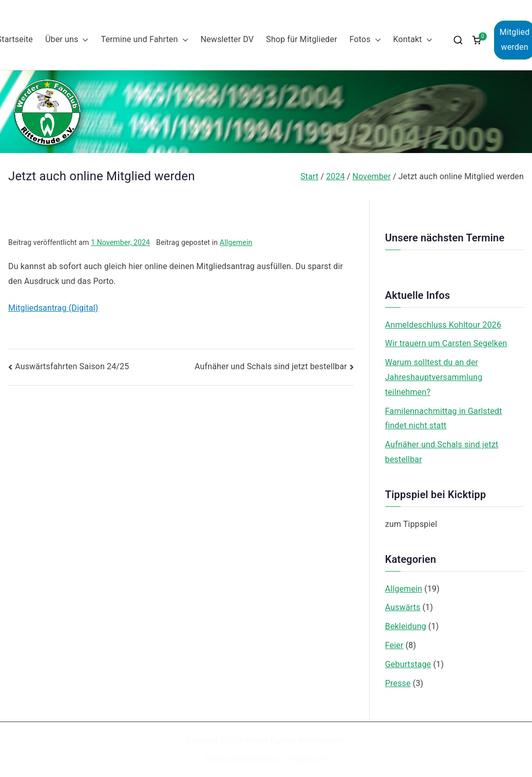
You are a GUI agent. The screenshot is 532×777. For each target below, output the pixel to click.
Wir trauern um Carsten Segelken (446, 343)
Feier (394, 645)
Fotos (365, 40)
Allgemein (236, 242)
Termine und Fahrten (144, 40)
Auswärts (403, 607)
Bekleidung (406, 626)
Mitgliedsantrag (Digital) (53, 308)
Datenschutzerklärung (241, 759)
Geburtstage (408, 664)
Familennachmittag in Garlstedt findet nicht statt (444, 419)
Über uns (67, 40)
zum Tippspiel (411, 524)
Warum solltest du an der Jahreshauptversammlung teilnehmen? (434, 377)
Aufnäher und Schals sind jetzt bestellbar (271, 366)
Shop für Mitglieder (301, 39)
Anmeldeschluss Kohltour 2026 (443, 325)
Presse (398, 683)
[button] (83, 40)
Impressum (309, 759)
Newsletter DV (227, 39)
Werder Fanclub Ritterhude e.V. (296, 741)
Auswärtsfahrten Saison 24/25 (72, 366)
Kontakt (413, 40)
